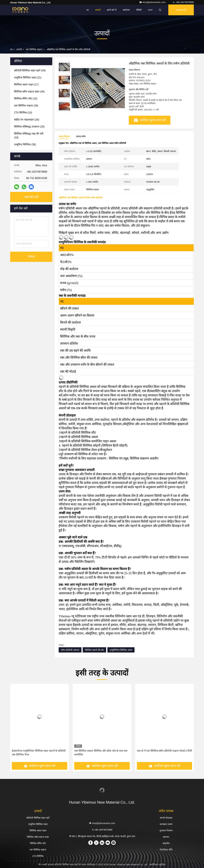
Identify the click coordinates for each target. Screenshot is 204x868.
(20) (29, 127)
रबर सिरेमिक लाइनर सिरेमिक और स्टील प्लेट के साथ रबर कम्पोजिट (101, 753)
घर (88, 10)
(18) (29, 136)
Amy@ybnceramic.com (153, 2)
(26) (27, 120)
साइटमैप (166, 843)
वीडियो (139, 10)
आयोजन (126, 10)
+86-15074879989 (183, 2)
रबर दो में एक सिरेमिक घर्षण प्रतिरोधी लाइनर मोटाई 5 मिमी (164, 751)
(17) (26, 85)
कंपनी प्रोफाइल (166, 818)
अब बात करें (181, 10)
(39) (26, 106)
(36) (25, 144)
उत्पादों (98, 10)
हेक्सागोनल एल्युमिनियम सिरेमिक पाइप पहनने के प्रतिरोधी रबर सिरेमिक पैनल (39, 753)
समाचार (166, 837)
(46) (29, 92)
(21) (28, 78)
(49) (30, 71)
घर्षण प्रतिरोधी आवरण (70, 650)
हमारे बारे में (112, 10)
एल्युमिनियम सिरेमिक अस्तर (121, 650)
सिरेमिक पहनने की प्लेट (95, 650)
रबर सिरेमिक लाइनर (34, 49)
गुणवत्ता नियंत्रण (166, 831)
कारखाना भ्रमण (166, 824)
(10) (26, 99)
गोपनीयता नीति (166, 850)
